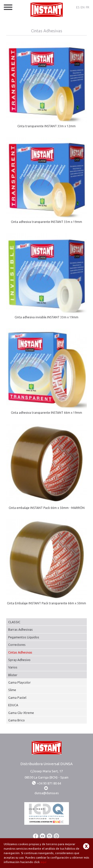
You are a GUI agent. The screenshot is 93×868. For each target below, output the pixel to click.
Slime (12, 690)
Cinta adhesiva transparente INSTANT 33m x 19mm (46, 222)
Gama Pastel (17, 698)
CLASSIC (14, 622)
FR (88, 7)
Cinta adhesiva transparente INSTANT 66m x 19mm (46, 413)
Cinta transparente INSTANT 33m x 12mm (46, 126)
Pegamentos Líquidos (24, 637)
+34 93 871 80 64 (46, 783)
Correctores (17, 645)
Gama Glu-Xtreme (21, 713)
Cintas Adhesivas (20, 652)
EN (83, 7)
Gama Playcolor (19, 682)
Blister (13, 675)
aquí (43, 862)
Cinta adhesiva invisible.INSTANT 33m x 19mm (46, 317)
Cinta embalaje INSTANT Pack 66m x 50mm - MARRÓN (47, 508)
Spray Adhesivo (19, 660)
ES (78, 7)
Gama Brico (16, 720)
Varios (13, 667)
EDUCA (13, 705)
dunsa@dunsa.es (47, 793)
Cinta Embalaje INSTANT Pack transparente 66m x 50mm (46, 603)
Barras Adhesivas (20, 629)
